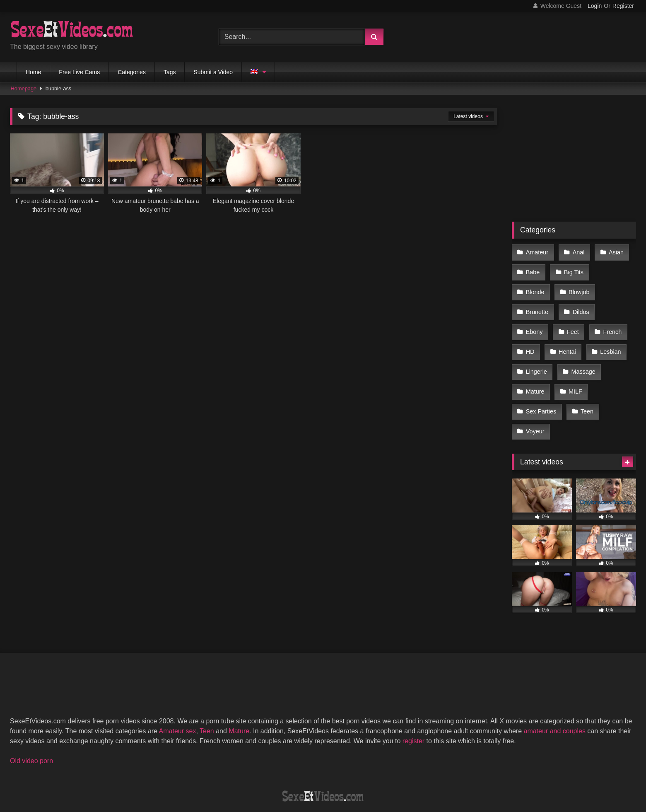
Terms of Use (327, 775)
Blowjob (536, 287)
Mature (582, 357)
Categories (132, 72)
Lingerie (580, 339)
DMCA (283, 775)
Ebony (573, 304)
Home (33, 72)
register (413, 700)
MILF (532, 374)
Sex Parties (577, 374)
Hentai (607, 321)
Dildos (534, 304)
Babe (533, 269)
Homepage (24, 88)
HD (571, 321)
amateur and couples (554, 690)
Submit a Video (213, 72)
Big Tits (572, 269)
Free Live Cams (79, 72)
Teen (532, 391)
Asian (613, 251)
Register (623, 6)
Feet (611, 304)
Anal (577, 251)
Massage (538, 357)
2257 (251, 775)
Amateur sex (178, 690)
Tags (170, 72)
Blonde (614, 269)
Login (595, 6)
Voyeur (570, 391)
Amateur (537, 251)
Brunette (580, 287)
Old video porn (31, 719)
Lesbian (536, 339)
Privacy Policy (382, 775)
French (535, 321)
